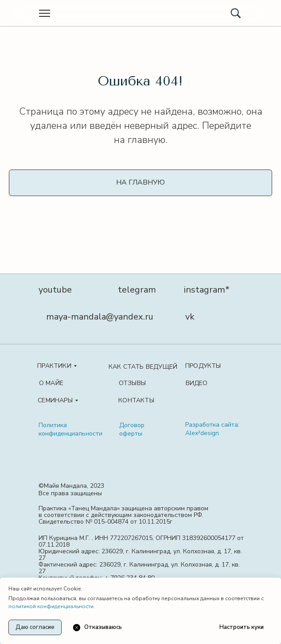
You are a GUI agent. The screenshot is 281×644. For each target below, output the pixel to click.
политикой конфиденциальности (51, 606)
